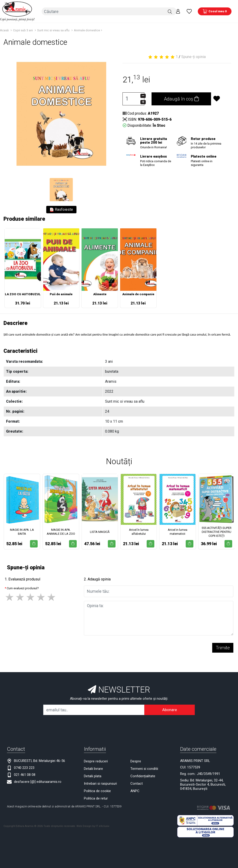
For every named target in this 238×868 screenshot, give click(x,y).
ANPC (135, 791)
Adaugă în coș (181, 99)
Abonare (170, 710)
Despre (136, 761)
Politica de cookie (97, 791)
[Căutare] (170, 11)
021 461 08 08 (25, 775)
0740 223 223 (24, 768)
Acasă (4, 30)
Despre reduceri (96, 761)
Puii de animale (61, 294)
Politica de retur (96, 798)
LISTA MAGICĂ (100, 532)
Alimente (100, 294)
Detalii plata (93, 776)
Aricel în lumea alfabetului (139, 532)
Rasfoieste (61, 210)
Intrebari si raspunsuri (100, 784)
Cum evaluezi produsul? (23, 588)
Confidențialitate (143, 776)
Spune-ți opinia (193, 57)
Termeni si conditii (144, 769)
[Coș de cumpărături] (215, 11)
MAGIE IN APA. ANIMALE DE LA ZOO (61, 532)
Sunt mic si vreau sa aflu (53, 30)
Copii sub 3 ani (23, 30)
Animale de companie (138, 294)
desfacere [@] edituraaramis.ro (38, 782)
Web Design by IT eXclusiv (93, 826)
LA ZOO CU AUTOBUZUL (23, 294)
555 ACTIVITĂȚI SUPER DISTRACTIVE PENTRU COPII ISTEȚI (217, 532)
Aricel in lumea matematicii (178, 532)
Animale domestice (87, 30)
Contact (137, 784)
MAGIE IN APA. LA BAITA (22, 532)
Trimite (223, 648)
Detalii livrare (93, 769)
